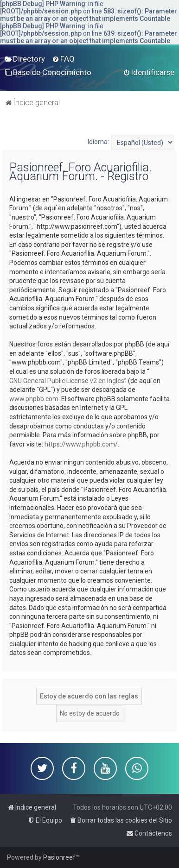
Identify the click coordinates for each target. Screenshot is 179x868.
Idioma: (98, 142)
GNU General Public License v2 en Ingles (67, 381)
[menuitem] (25, 59)
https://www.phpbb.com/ (81, 444)
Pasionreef (59, 857)
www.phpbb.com (34, 399)
